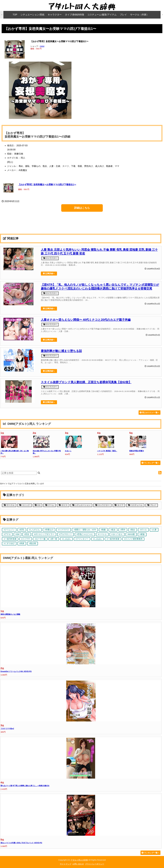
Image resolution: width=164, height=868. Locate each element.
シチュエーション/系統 (32, 15)
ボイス (63, 505)
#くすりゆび (9, 543)
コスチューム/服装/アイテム (102, 15)
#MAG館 (131, 534)
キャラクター (55, 15)
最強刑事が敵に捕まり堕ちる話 (61, 351)
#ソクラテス (64, 530)
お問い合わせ (78, 864)
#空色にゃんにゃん (85, 534)
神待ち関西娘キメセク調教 (10, 614)
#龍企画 (33, 543)
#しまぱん (66, 539)
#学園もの (49, 530)
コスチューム (135, 505)
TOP (15, 15)
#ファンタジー (82, 539)
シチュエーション (81, 505)
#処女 (113, 530)
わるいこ (68, 451)
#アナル (7, 534)
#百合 (27, 534)
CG (38, 505)
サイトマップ (66, 864)
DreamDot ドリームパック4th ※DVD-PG (16, 671)
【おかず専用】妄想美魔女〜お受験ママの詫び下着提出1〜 (47, 184)
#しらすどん (34, 530)
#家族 (142, 534)
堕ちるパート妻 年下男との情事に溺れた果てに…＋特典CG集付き (25, 786)
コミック (25, 505)
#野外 (123, 530)
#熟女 (133, 530)
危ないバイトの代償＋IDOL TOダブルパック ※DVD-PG (21, 843)
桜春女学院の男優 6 (137, 451)
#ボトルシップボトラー (44, 534)
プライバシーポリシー (95, 864)
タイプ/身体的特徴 (75, 15)
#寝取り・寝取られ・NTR (85, 530)
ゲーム (50, 505)
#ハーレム (102, 534)
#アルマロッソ (65, 534)
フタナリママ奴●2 (7, 729)
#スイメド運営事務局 (133, 539)
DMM (42, 46)
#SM (17, 534)
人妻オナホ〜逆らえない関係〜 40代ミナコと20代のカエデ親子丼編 (86, 320)
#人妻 (154, 530)
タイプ (119, 505)
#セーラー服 (40, 539)
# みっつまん (117, 534)
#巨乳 (22, 530)
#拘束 (22, 543)
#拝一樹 (54, 539)
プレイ (123, 15)
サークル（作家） (139, 15)
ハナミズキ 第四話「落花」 (107, 451)
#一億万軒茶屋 (10, 539)
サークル (9, 505)
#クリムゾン (9, 530)
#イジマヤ (26, 539)
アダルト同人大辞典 (79, 860)
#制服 (103, 530)
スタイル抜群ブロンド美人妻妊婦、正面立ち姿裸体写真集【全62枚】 (86, 382)
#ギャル (143, 530)
